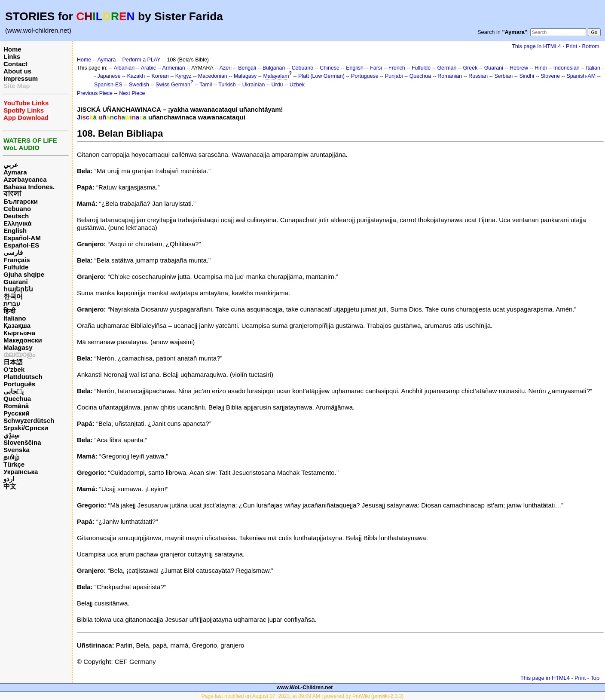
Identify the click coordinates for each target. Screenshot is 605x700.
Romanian (450, 76)
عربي (11, 165)
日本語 (13, 362)
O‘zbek (14, 369)
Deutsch (16, 216)
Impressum (21, 78)
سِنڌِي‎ (12, 435)
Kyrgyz (183, 76)
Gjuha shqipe (24, 274)
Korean (160, 76)
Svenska (17, 450)
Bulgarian (274, 68)
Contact (15, 64)
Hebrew (519, 68)
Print (571, 46)
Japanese (109, 76)
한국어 (13, 296)
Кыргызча (19, 333)
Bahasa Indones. (29, 187)
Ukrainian (254, 85)
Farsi (376, 68)
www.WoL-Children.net (305, 688)
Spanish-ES (108, 85)
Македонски (23, 340)
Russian (478, 76)
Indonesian (567, 68)
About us (17, 71)
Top (595, 678)
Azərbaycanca (25, 179)
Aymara (15, 172)
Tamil (206, 85)
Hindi (541, 68)
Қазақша (17, 326)
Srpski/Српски (26, 428)
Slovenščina (22, 442)
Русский (17, 413)
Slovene (550, 76)
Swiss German (173, 85)
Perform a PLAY (142, 60)
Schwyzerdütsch (29, 420)
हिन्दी (9, 311)
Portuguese (365, 76)
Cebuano (17, 209)
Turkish (227, 85)
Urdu (277, 85)
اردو (9, 479)
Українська (21, 472)
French (397, 68)
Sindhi (527, 76)
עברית (12, 304)
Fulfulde (16, 267)
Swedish (139, 85)
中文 (10, 486)
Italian (593, 68)
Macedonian (213, 76)
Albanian (124, 68)
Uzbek (297, 85)
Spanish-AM (581, 76)
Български (21, 201)
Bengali (247, 68)
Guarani (16, 282)
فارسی (13, 252)
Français (17, 260)
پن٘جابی (14, 391)
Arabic (148, 68)
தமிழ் (11, 457)
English (15, 231)
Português (19, 384)
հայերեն (18, 289)
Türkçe (14, 464)
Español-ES (21, 245)
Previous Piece (95, 93)
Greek (471, 68)
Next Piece (132, 93)
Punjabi (394, 76)
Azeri (226, 68)
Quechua (17, 399)
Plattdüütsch (23, 377)
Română (16, 406)
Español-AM (22, 238)
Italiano (15, 318)
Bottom (591, 46)
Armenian (173, 68)
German (447, 68)
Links (12, 57)
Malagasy (18, 347)
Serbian (503, 76)
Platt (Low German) (321, 76)
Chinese (330, 68)
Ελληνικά (17, 223)
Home (12, 49)
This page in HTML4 (536, 46)
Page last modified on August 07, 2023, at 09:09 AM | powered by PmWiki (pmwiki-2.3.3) (303, 696)
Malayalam (276, 76)
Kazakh (136, 76)
